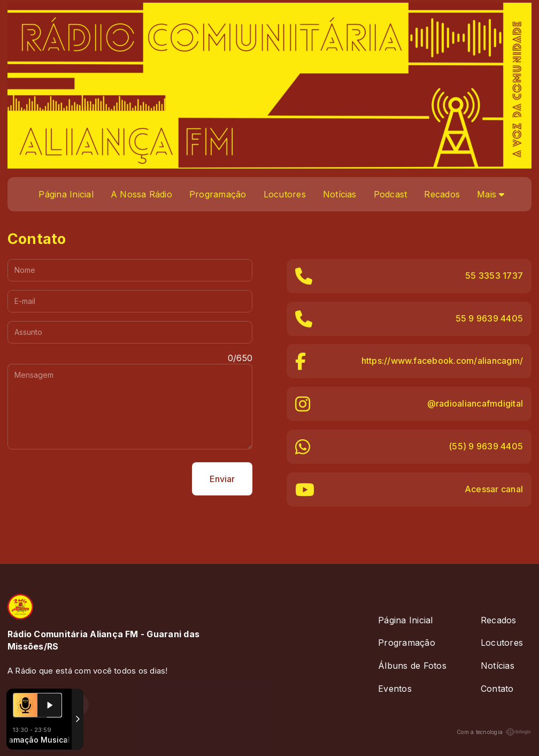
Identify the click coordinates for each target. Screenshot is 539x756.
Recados (442, 194)
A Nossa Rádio (141, 194)
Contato (497, 689)
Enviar (222, 479)
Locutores (285, 194)
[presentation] (89, 479)
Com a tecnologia (494, 732)
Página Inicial (66, 194)
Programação (218, 194)
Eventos (395, 689)
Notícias (340, 194)
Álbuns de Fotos (412, 666)
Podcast (391, 194)
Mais (491, 194)
